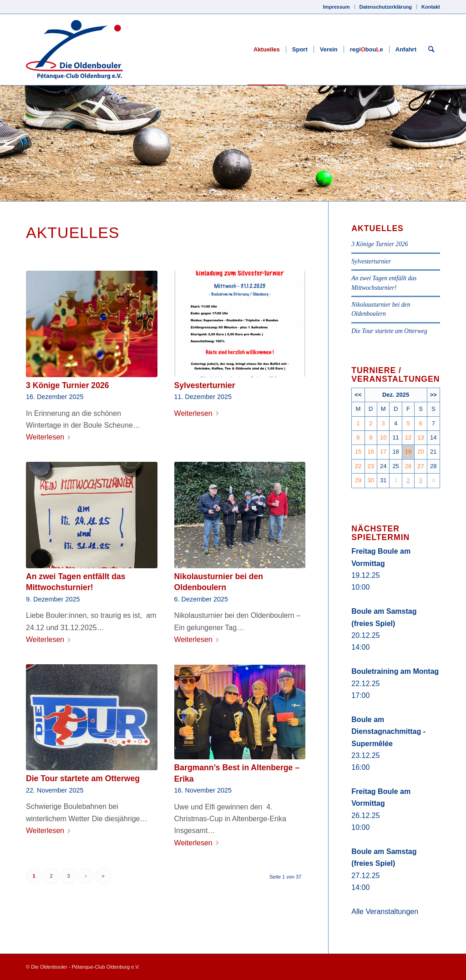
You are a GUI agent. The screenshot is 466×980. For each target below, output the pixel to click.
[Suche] (431, 50)
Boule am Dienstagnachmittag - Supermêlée (388, 732)
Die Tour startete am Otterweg (83, 778)
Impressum (337, 7)
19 (408, 452)
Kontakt (431, 7)
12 (408, 437)
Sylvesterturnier (205, 385)
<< (358, 395)
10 (383, 437)
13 (420, 437)
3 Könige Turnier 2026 (68, 385)
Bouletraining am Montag (395, 671)
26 (408, 466)
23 (371, 466)
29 (358, 480)
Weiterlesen (50, 437)
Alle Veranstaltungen (385, 912)
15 (358, 452)
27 (420, 466)
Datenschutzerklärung (386, 7)
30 (371, 480)
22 (358, 466)
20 (420, 452)
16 (371, 452)
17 (383, 452)
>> (433, 395)
